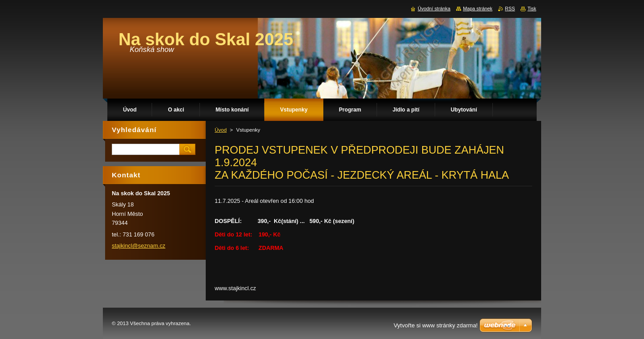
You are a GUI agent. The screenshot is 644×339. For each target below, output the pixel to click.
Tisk (532, 9)
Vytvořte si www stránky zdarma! (436, 325)
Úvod (221, 130)
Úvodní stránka (434, 9)
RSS (510, 9)
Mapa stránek (478, 9)
